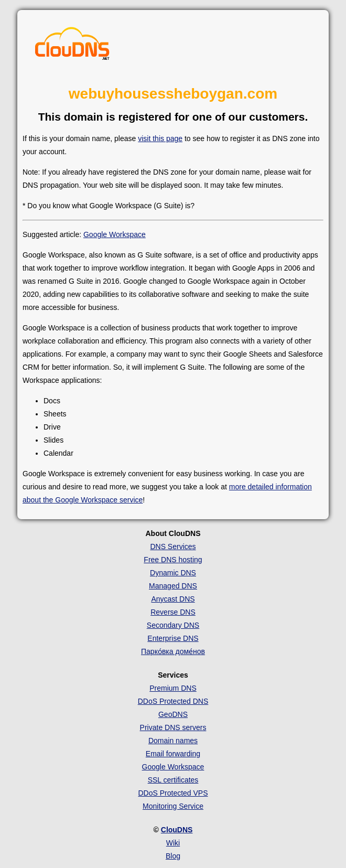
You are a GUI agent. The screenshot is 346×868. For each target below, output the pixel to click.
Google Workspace (115, 234)
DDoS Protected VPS (173, 793)
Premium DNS (173, 688)
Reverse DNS (173, 612)
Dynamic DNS (173, 573)
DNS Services (173, 546)
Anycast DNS (173, 599)
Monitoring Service (173, 806)
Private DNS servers (173, 727)
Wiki (173, 843)
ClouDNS (177, 830)
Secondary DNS (173, 625)
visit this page (160, 138)
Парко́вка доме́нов (173, 651)
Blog (173, 856)
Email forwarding (173, 754)
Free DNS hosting (173, 560)
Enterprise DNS (173, 638)
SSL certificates (173, 780)
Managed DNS (173, 586)
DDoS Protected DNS (173, 701)
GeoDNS (173, 714)
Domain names (173, 741)
